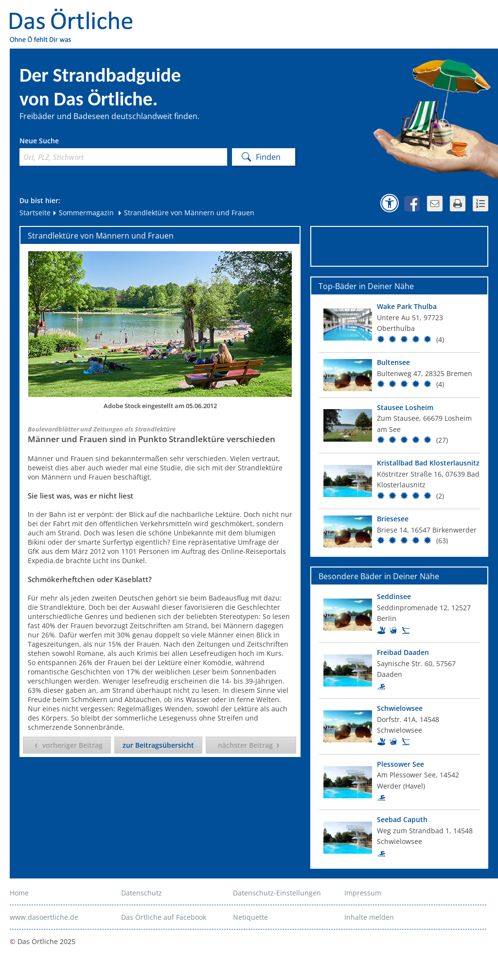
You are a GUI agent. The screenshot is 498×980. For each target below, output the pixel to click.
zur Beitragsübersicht (158, 745)
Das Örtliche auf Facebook (164, 917)
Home (19, 893)
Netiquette (250, 917)
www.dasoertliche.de (44, 917)
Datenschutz (142, 893)
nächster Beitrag (245, 745)
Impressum (363, 893)
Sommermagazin (83, 213)
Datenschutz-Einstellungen (277, 893)
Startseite (35, 213)
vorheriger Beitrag (72, 745)
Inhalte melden (369, 917)
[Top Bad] (399, 325)
